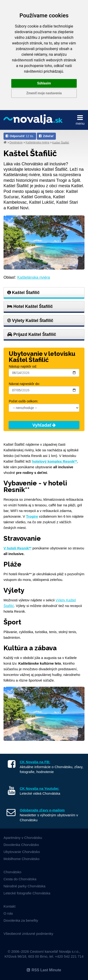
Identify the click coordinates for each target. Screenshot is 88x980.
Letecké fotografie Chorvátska (27, 893)
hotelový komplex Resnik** (55, 461)
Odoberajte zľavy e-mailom (42, 810)
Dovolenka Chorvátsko (21, 845)
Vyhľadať (44, 425)
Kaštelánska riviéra (37, 143)
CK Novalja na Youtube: (40, 788)
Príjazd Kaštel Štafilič (32, 334)
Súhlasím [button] (44, 83)
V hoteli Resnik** (17, 548)
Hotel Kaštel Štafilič (30, 306)
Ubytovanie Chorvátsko (22, 852)
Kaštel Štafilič (61, 143)
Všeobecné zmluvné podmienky (28, 934)
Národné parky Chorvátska (24, 886)
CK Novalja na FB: (35, 762)
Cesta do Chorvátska (20, 879)
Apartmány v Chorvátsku (23, 838)
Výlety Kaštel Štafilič (30, 321)
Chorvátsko (12, 872)
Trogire (32, 516)
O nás (8, 913)
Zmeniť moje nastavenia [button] (44, 93)
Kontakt (10, 906)
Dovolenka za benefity (21, 920)
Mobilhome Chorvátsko (21, 859)
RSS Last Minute (44, 970)
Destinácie (16, 143)
